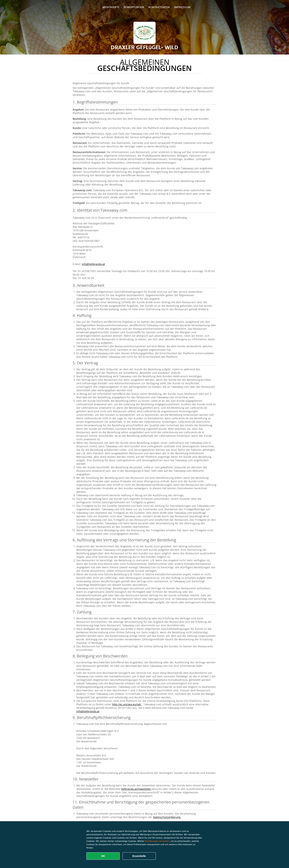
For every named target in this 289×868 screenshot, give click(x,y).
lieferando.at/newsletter (136, 789)
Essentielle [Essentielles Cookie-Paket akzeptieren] (139, 856)
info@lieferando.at (93, 264)
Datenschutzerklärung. (167, 817)
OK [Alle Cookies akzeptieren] (103, 856)
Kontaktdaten (159, 7)
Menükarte (111, 7)
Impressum (182, 7)
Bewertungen (134, 7)
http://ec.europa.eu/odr (127, 704)
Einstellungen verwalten (157, 841)
